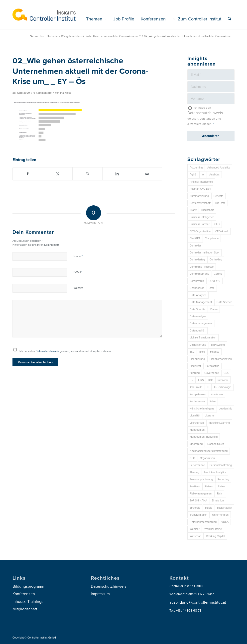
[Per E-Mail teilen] (147, 174)
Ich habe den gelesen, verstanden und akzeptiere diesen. (65, 351)
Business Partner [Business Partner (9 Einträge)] (200, 224)
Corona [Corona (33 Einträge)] (218, 274)
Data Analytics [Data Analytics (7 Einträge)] (198, 295)
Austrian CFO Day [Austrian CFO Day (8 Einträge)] (200, 189)
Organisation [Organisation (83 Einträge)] (207, 458)
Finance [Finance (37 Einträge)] (215, 352)
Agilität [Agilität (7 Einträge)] (193, 175)
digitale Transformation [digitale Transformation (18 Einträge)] (203, 338)
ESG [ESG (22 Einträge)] (192, 352)
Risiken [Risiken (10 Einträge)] (209, 486)
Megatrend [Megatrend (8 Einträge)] (196, 444)
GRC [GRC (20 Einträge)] (226, 373)
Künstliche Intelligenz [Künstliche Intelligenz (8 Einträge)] (202, 409)
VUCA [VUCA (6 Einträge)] (225, 522)
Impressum (100, 594)
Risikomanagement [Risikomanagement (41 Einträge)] (201, 494)
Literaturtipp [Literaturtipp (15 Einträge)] (197, 423)
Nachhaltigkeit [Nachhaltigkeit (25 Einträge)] (216, 444)
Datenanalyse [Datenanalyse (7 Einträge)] (198, 316)
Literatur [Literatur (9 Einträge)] (210, 416)
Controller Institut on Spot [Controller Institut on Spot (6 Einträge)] (204, 253)
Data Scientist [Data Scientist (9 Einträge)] (198, 309)
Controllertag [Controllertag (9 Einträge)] (197, 260)
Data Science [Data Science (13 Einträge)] (224, 302)
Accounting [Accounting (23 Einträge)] (196, 168)
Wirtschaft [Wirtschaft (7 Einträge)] (195, 536)
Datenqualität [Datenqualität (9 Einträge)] (197, 331)
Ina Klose (66, 93)
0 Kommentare (43, 93)
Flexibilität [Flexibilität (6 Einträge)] (195, 366)
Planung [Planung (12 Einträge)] (194, 472)
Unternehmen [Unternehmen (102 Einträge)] (220, 515)
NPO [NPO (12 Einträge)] (192, 458)
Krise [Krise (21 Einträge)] (213, 401)
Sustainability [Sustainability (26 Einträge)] (224, 508)
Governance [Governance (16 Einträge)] (212, 373)
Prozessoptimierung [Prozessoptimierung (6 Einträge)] (201, 479)
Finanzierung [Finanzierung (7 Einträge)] (197, 359)
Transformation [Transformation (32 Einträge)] (198, 515)
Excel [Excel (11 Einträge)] (202, 352)
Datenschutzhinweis (47, 351)
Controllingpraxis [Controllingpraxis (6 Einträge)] (199, 274)
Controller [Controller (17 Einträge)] (195, 246)
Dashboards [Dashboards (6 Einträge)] (197, 288)
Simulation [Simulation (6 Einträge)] (218, 501)
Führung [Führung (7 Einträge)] (195, 373)
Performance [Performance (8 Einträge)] (197, 465)
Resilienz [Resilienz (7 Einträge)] (195, 486)
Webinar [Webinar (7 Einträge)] (195, 529)
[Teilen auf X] (58, 174)
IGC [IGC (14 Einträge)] (211, 380)
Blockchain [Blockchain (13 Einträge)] (208, 210)
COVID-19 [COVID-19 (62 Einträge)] (214, 281)
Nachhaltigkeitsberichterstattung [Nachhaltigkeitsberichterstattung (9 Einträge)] (209, 451)
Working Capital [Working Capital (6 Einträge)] (215, 536)
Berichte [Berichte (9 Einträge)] (218, 196)
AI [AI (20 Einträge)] (203, 175)
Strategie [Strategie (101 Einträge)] (195, 508)
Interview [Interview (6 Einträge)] (223, 380)
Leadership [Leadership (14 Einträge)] (225, 409)
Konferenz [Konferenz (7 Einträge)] (217, 394)
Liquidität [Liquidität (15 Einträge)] (195, 416)
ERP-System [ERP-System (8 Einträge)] (218, 345)
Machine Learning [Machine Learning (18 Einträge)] (219, 423)
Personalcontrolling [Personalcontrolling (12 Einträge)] (221, 465)
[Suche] (230, 19)
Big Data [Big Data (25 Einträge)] (220, 203)
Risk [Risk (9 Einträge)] (220, 494)
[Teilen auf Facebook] (28, 174)
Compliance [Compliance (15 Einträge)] (212, 238)
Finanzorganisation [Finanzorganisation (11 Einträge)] (221, 359)
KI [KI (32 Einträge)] (208, 387)
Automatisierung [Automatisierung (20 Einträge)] (199, 196)
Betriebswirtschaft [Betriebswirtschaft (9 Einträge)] (200, 203)
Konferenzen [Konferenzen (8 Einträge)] (197, 401)
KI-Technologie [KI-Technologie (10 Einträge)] (223, 387)
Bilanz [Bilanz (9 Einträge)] (193, 210)
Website (78, 288)
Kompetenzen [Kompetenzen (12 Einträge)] (198, 394)
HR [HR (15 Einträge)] (191, 380)
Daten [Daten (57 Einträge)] (214, 309)
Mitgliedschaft (25, 609)
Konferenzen (24, 594)
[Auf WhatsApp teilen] (87, 174)
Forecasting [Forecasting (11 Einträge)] (212, 366)
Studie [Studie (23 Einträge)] (208, 508)
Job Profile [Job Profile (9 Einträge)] (196, 387)
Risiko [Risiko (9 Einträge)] (221, 486)
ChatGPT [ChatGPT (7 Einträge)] (195, 238)
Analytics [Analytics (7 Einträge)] (214, 175)
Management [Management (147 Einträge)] (197, 430)
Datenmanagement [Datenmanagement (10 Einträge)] (201, 323)
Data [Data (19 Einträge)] (212, 288)
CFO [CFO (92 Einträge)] (217, 224)
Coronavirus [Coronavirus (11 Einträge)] (197, 281)
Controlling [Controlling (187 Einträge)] (216, 260)
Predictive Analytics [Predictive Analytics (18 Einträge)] (215, 472)
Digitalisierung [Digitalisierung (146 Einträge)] (198, 345)
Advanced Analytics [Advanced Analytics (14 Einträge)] (219, 168)
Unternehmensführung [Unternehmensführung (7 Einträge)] (203, 522)
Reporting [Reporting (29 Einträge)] (223, 479)
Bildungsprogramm (29, 586)
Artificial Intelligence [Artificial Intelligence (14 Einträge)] (201, 182)
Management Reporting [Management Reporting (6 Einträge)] (204, 437)
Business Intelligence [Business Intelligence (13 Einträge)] (202, 217)
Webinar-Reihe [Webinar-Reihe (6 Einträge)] (213, 529)
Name (78, 256)
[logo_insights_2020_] (44, 15)
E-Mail (78, 272)
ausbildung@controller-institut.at (198, 602)
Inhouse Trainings (28, 602)
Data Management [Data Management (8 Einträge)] (201, 302)
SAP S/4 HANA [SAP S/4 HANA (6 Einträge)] (198, 501)
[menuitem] (96, 19)
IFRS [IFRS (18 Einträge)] (201, 380)
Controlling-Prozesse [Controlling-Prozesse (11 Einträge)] (202, 267)
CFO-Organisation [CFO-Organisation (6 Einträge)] (200, 231)
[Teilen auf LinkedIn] (117, 174)
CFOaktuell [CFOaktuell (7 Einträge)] (222, 231)
